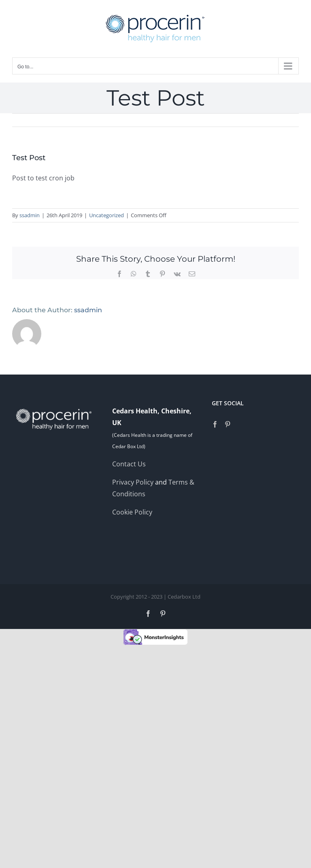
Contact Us (129, 464)
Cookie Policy (132, 512)
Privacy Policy (134, 482)
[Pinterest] (228, 424)
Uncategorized (107, 215)
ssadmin (30, 215)
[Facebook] (215, 424)
